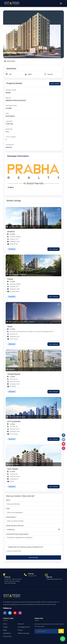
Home (5, 624)
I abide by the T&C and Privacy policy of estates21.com (26, 547)
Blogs (5, 630)
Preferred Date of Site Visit (15, 526)
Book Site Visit (33, 558)
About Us (21, 624)
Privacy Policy (7, 636)
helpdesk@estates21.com (54, 579)
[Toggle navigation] (61, 3)
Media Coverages (24, 633)
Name (8, 500)
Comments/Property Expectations (18, 534)
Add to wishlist (55, 84)
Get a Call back (54, 249)
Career (5, 627)
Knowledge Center (24, 627)
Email (8, 509)
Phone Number (11, 517)
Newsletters (7, 633)
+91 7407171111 (32, 576)
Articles (20, 630)
